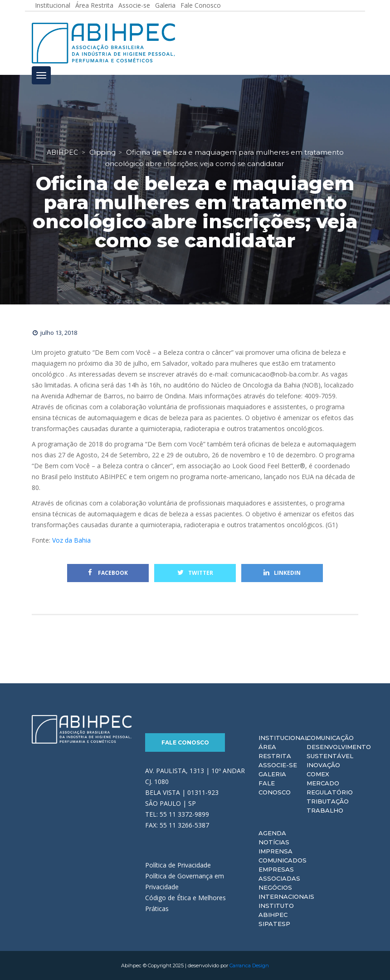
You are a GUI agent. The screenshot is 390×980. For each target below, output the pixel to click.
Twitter (195, 573)
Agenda (272, 833)
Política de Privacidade (178, 865)
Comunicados (283, 860)
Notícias (274, 842)
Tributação (328, 801)
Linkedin (282, 573)
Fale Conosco (185, 742)
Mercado (323, 783)
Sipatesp (274, 924)
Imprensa (275, 851)
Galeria (272, 774)
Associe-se (278, 765)
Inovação (323, 765)
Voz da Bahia (71, 540)
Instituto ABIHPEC (276, 910)
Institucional (283, 738)
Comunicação (330, 738)
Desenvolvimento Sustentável (339, 751)
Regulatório (330, 792)
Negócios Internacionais (286, 892)
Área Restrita (275, 751)
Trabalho (325, 810)
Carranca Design (249, 965)
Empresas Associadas (279, 874)
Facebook (108, 573)
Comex (318, 774)
